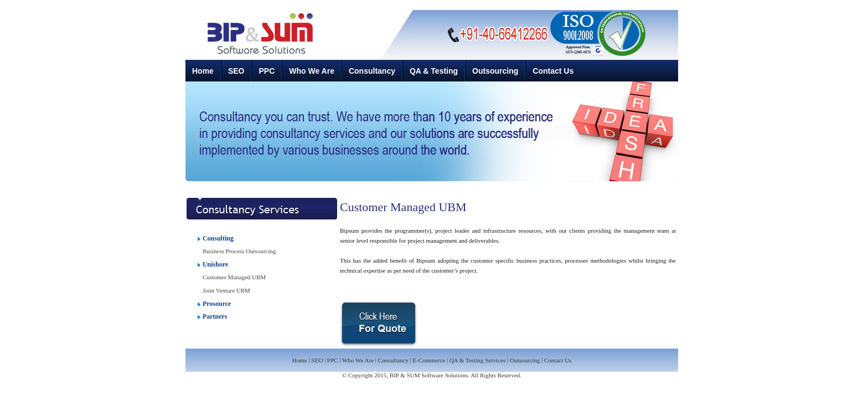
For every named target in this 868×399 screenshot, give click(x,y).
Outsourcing (495, 71)
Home (203, 71)
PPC (267, 71)
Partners (215, 316)
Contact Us (553, 71)
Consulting (218, 238)
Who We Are (312, 71)
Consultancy (372, 71)
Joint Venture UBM (226, 290)
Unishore (215, 264)
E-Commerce (429, 361)
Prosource (217, 304)
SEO (236, 71)
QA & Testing (434, 71)
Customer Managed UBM (234, 277)
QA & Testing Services (478, 361)
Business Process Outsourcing (239, 251)
